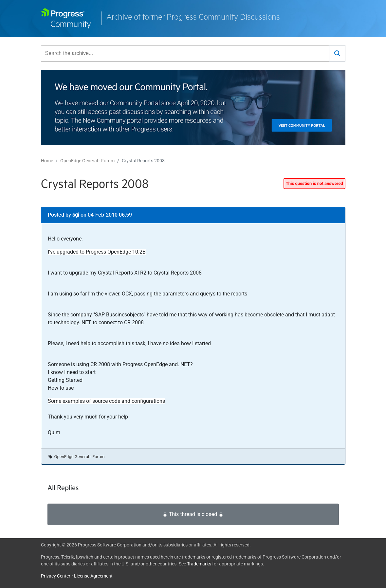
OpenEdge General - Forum (87, 161)
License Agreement (93, 576)
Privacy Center (56, 576)
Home (47, 161)
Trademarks (199, 564)
